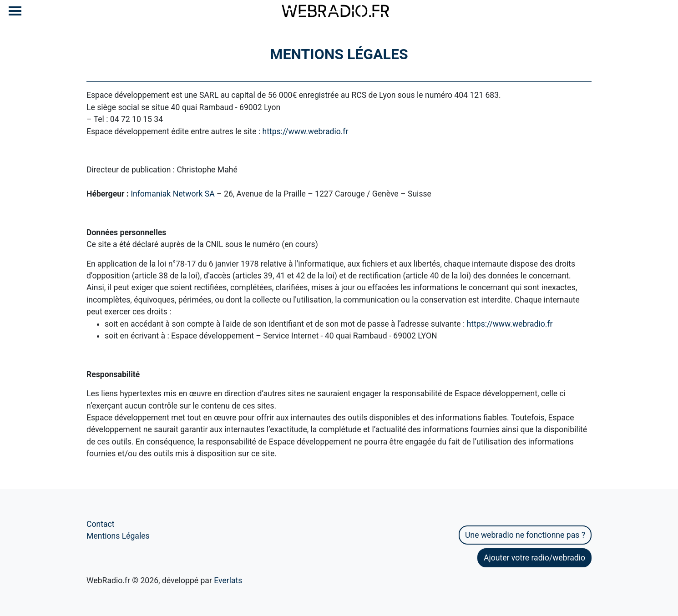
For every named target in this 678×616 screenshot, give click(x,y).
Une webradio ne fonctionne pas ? (525, 535)
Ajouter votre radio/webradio (534, 558)
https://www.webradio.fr (306, 131)
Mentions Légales (118, 536)
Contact (101, 524)
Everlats (228, 581)
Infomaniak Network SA (173, 194)
